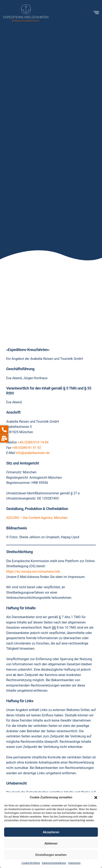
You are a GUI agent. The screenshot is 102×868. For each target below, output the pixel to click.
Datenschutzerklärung (54, 863)
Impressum (74, 863)
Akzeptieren (51, 832)
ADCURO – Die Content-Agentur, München (37, 518)
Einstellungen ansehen (51, 855)
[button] (96, 798)
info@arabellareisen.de (33, 453)
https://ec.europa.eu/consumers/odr (33, 571)
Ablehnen (51, 843)
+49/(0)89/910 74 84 (33, 442)
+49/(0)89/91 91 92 (26, 448)
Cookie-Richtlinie (31, 863)
